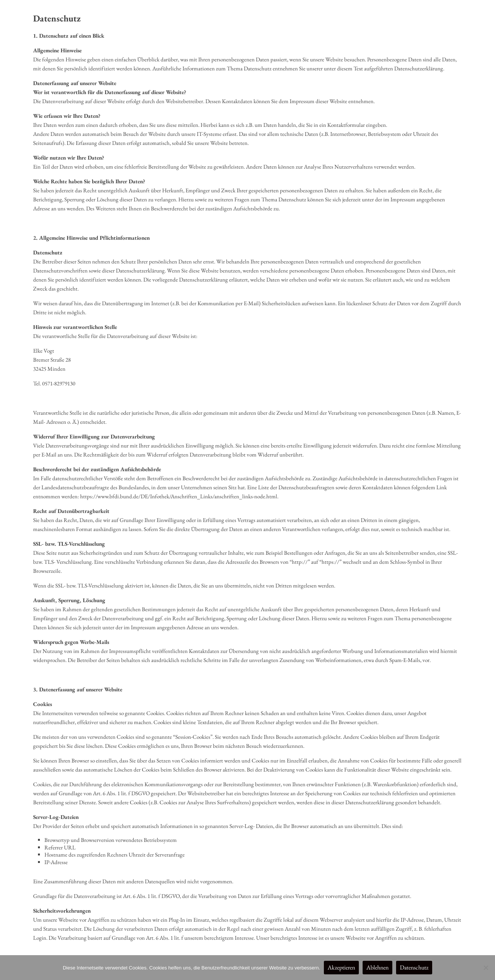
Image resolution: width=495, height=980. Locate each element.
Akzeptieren (341, 967)
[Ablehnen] (486, 968)
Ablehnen (377, 967)
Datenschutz (414, 967)
